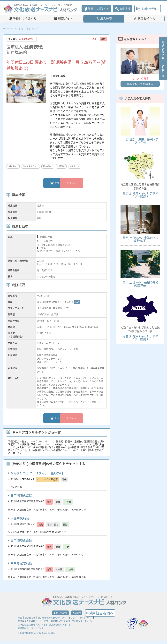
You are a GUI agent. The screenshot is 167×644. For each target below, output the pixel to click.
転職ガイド (65, 19)
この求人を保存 (163, 50)
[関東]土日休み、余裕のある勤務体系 (140, 284)
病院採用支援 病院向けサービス (33, 624)
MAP (77, 302)
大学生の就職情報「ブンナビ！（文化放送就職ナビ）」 (44, 628)
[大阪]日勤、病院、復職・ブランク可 (140, 141)
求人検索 (106, 19)
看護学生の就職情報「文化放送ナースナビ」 (72, 624)
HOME (6, 28)
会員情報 (123, 8)
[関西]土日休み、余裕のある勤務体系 (140, 239)
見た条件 (163, 71)
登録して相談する (96, 8)
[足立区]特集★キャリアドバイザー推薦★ (140, 338)
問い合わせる (79, 183)
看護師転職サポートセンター (32, 631)
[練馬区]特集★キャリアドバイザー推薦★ (140, 195)
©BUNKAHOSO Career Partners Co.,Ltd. (36, 636)
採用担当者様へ (148, 8)
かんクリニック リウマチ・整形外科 (37, 473)
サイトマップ (86, 621)
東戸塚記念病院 (21, 496)
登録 (20, 621)
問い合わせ (30, 621)
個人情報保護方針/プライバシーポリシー (57, 621)
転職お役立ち (146, 19)
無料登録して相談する (140, 84)
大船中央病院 (20, 518)
